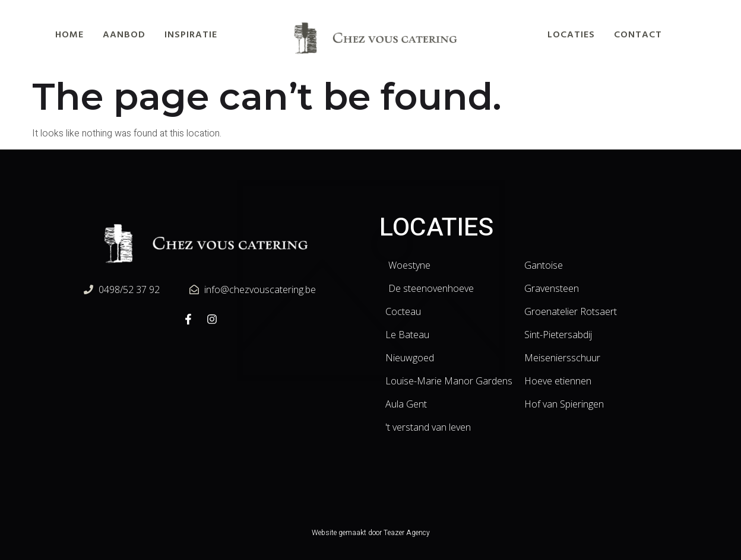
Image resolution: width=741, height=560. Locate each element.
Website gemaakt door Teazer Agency (371, 533)
